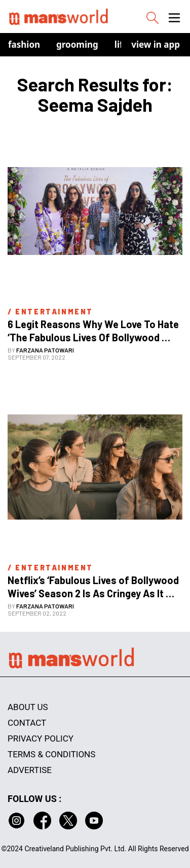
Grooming (77, 44)
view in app (156, 44)
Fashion (24, 44)
